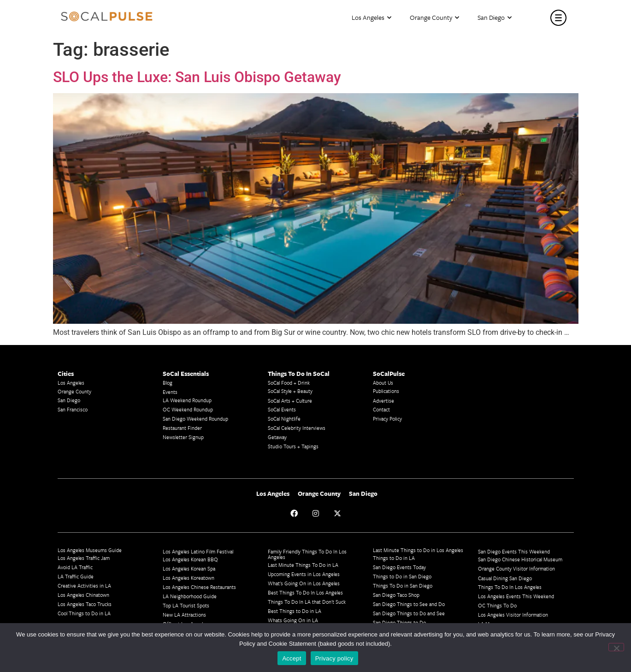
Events (170, 392)
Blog (168, 383)
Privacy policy (334, 658)
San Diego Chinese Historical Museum (520, 559)
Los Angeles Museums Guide (90, 550)
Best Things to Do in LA (295, 611)
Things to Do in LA (394, 558)
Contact (381, 409)
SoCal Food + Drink (289, 383)
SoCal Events (282, 409)
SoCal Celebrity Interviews (297, 428)
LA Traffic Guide (76, 576)
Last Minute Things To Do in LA (303, 565)
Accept (292, 658)
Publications (386, 391)
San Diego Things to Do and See (409, 613)
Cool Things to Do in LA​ (84, 613)
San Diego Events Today (399, 567)
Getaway (277, 437)
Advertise (383, 401)
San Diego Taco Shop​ (396, 595)
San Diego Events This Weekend (514, 551)
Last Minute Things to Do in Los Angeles (418, 550)
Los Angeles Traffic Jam (84, 558)
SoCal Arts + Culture (290, 401)
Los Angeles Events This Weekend (516, 596)
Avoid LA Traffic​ (75, 567)
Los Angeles (372, 18)
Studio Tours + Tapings (293, 446)
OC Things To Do (497, 605)
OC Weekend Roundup (188, 409)
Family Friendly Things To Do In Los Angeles (307, 554)
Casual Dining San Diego (505, 578)
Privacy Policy (387, 419)
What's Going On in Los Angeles (304, 583)
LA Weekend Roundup (187, 400)
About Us (383, 383)
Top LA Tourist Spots (186, 605)
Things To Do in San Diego (403, 586)
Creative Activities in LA (84, 586)
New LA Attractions (184, 615)
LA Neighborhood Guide (190, 596)
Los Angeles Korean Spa (189, 568)
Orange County (434, 18)
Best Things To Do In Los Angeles (305, 592)
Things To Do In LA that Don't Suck (307, 602)
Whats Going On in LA (293, 620)
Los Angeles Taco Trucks (85, 604)
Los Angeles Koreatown (189, 578)
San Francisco (73, 409)
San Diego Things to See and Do (409, 604)
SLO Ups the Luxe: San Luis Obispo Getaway (197, 77)
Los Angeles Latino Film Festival (198, 551)
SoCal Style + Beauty (290, 391)
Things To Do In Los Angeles (510, 587)
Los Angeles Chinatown (83, 595)
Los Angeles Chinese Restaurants (199, 587)
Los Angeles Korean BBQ (190, 559)
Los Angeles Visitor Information (513, 615)
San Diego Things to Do (399, 622)
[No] (616, 647)
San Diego (495, 18)
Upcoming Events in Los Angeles (304, 574)
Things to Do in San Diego (402, 576)
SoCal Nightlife (284, 419)
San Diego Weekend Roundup (195, 419)
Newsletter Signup (183, 437)
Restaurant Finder (182, 428)
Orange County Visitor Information (516, 568)
